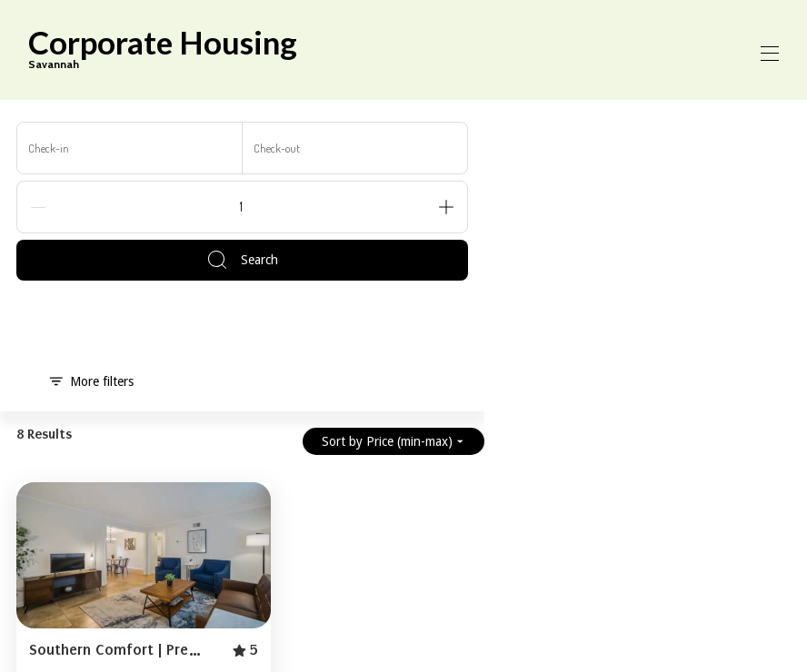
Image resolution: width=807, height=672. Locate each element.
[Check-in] (130, 148)
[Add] (446, 207)
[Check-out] (355, 148)
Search (242, 260)
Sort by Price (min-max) (394, 441)
